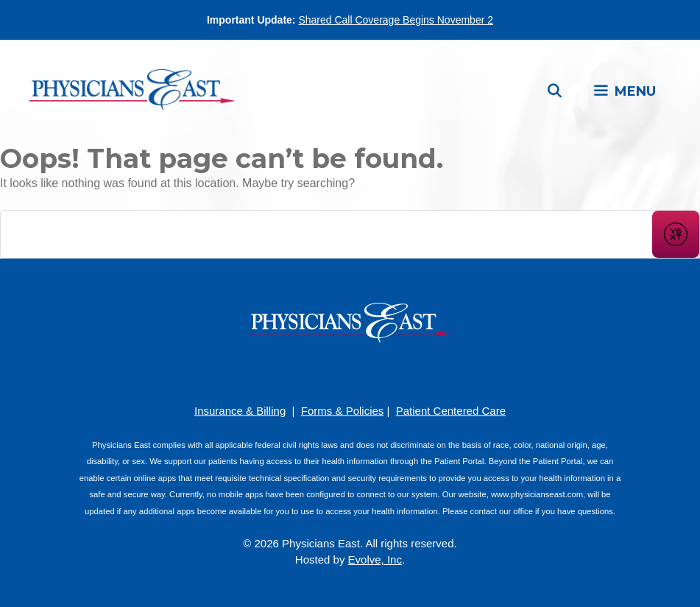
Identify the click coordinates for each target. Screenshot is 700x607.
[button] (624, 91)
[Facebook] (306, 372)
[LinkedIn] (372, 372)
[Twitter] (395, 372)
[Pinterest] (328, 372)
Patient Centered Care (451, 411)
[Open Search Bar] (555, 91)
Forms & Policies (343, 411)
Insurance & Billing (240, 411)
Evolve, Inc (375, 559)
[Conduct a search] (326, 234)
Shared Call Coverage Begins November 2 (396, 20)
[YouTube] (350, 372)
